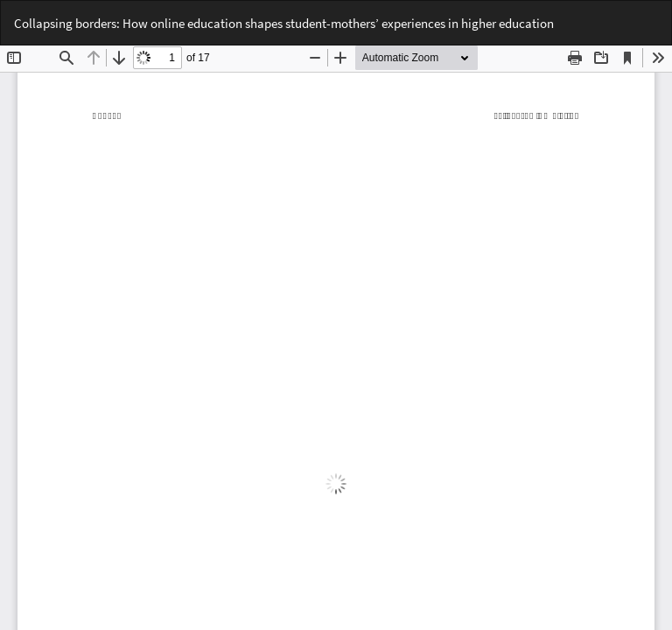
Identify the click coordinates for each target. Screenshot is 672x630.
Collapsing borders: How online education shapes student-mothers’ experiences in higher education (284, 23)
